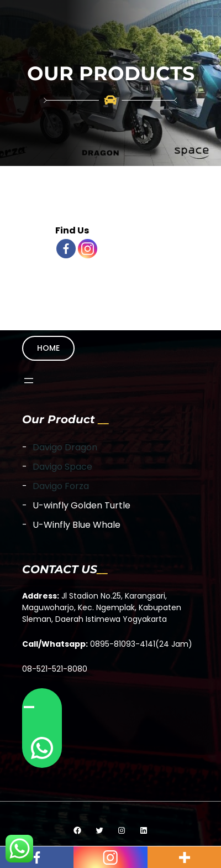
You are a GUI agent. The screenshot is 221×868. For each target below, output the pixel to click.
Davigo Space (62, 467)
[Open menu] (29, 381)
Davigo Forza (61, 486)
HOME (48, 348)
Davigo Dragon (65, 447)
